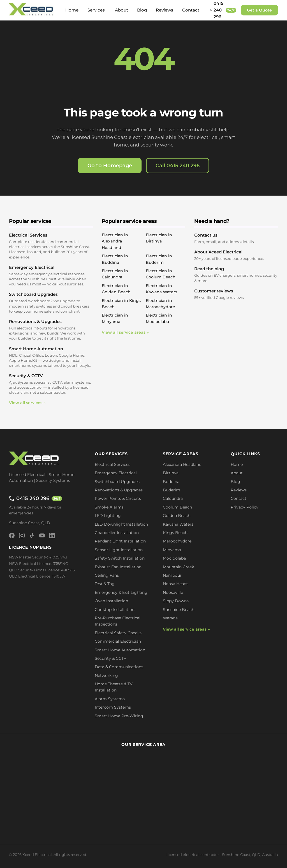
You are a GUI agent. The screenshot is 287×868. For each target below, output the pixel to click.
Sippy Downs (176, 601)
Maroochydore (177, 541)
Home (72, 10)
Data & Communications (119, 667)
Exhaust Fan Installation (118, 567)
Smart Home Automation (51, 357)
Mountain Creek (178, 567)
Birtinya (171, 473)
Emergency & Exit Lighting (121, 592)
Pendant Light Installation (120, 541)
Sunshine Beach (179, 610)
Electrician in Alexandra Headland (115, 241)
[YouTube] (42, 535)
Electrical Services (51, 246)
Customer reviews (236, 294)
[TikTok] (32, 535)
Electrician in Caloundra (115, 274)
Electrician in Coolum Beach (161, 274)
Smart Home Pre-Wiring (119, 716)
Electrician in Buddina (115, 259)
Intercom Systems (113, 707)
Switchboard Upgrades (51, 303)
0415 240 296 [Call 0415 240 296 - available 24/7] (36, 498)
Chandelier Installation (117, 533)
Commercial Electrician (118, 641)
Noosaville (173, 592)
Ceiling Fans (107, 575)
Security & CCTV (51, 384)
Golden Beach (177, 516)
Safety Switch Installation (120, 558)
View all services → (27, 403)
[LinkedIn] (52, 535)
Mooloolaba (174, 558)
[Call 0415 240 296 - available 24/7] (223, 10)
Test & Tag (105, 584)
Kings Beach (175, 533)
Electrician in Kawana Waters (161, 289)
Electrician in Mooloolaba (159, 318)
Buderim (172, 490)
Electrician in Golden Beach (116, 289)
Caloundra (173, 498)
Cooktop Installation (115, 610)
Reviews (165, 10)
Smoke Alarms (109, 507)
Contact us (236, 238)
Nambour (172, 575)
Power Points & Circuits (118, 498)
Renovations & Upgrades (51, 330)
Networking (106, 675)
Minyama (172, 550)
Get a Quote (259, 10)
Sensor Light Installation (119, 550)
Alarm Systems (110, 699)
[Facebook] (12, 535)
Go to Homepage (110, 166)
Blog (142, 10)
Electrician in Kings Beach (121, 304)
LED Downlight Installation (121, 524)
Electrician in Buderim (159, 259)
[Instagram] (22, 535)
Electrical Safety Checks (118, 633)
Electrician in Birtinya (159, 238)
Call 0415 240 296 (178, 166)
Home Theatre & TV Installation (114, 687)
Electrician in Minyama (115, 318)
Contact (191, 10)
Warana (170, 618)
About (121, 10)
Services (96, 10)
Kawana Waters (178, 524)
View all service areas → (125, 332)
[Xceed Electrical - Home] (32, 10)
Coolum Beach (177, 507)
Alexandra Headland (182, 464)
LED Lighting (108, 516)
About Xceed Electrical (236, 255)
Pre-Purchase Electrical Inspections (118, 621)
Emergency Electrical (51, 276)
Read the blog (236, 274)
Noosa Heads (176, 584)
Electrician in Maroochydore (160, 304)
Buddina (171, 482)
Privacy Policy (245, 507)
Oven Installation (111, 601)
